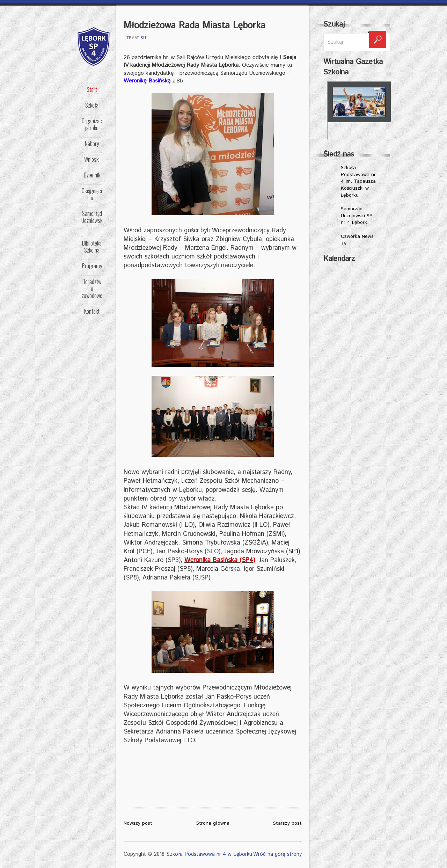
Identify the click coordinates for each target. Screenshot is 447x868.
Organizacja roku (92, 124)
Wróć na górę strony (277, 854)
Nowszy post (138, 823)
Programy (92, 266)
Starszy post (287, 823)
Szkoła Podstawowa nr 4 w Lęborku (209, 854)
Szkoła (92, 105)
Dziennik (92, 175)
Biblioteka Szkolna (92, 247)
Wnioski (92, 159)
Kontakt (92, 311)
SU (143, 38)
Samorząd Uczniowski (92, 220)
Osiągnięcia (92, 194)
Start (92, 89)
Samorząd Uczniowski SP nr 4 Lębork (357, 216)
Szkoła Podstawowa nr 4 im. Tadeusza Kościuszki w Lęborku (358, 181)
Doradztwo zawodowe (92, 289)
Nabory (92, 144)
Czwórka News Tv (357, 240)
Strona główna (213, 823)
